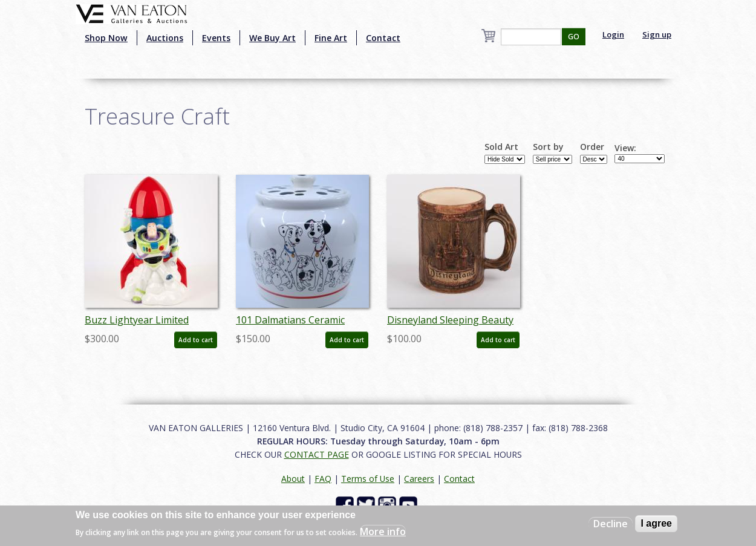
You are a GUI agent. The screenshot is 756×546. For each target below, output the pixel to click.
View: (625, 148)
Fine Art (331, 38)
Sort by (548, 147)
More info (383, 531)
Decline (611, 524)
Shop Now (106, 38)
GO (574, 37)
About (293, 479)
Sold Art (501, 147)
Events (216, 38)
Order (592, 147)
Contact (383, 38)
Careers (419, 479)
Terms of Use (368, 479)
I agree (656, 523)
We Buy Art (272, 38)
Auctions (165, 38)
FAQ (323, 479)
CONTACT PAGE (317, 454)
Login (613, 34)
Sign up (657, 34)
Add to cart (196, 340)
